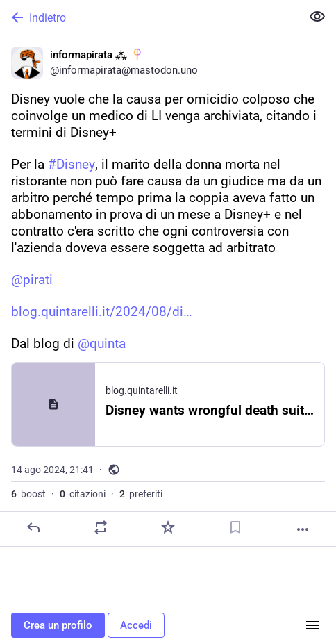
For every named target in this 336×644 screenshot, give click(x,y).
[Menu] (312, 625)
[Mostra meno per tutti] (317, 17)
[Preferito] (168, 527)
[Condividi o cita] (101, 527)
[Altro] (303, 529)
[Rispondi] (33, 527)
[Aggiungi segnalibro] (235, 527)
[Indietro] (149, 17)
